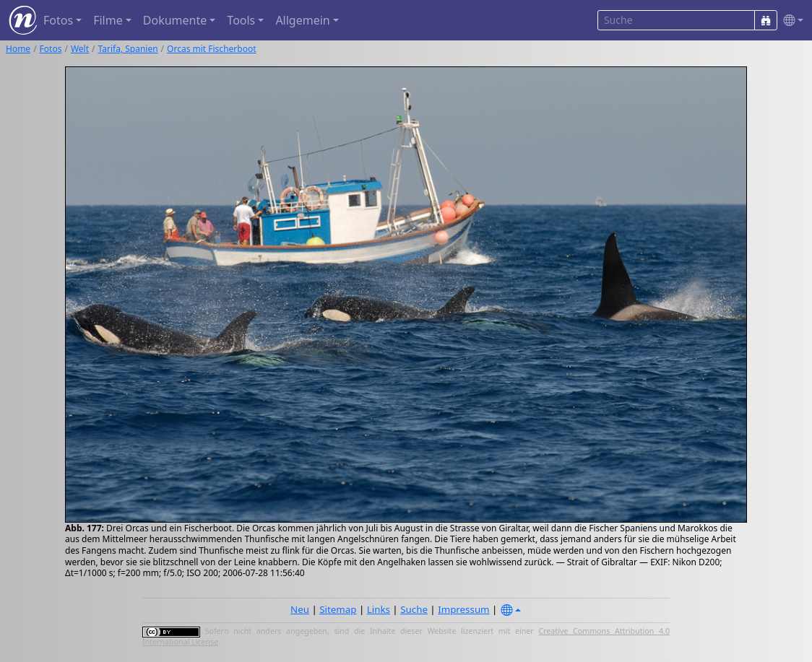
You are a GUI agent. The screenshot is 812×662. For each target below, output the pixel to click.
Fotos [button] (58, 20)
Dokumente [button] (175, 20)
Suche (414, 609)
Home (18, 49)
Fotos (51, 49)
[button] (790, 21)
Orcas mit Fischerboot (211, 49)
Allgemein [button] (302, 20)
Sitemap (338, 609)
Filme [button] (108, 20)
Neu (300, 609)
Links (379, 609)
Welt (80, 49)
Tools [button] (241, 20)
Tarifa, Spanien (128, 49)
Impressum (463, 609)
